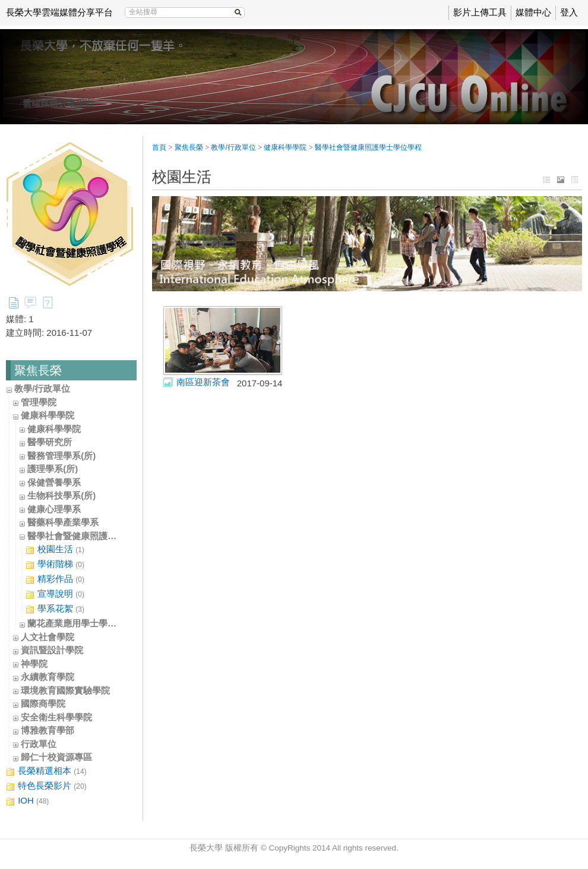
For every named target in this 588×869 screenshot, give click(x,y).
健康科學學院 (48, 415)
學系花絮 (55, 609)
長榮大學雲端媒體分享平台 (59, 12)
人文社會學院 (48, 637)
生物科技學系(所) (61, 495)
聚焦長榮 (189, 147)
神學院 (34, 664)
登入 (569, 12)
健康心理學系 (54, 509)
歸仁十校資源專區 (56, 757)
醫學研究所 (50, 442)
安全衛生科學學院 (56, 717)
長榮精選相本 (46, 771)
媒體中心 (533, 12)
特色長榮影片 (46, 786)
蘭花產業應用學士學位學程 (81, 623)
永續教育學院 (48, 677)
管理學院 (39, 402)
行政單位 (39, 744)
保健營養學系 (54, 482)
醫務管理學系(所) (61, 456)
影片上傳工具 (480, 12)
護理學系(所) (53, 469)
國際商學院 (43, 703)
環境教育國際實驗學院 (65, 690)
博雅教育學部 (48, 730)
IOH (27, 801)
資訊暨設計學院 (52, 650)
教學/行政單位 (42, 388)
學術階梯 (55, 564)
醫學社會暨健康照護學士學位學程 (94, 536)
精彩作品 (55, 579)
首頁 (159, 147)
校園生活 (55, 550)
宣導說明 (55, 594)
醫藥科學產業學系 (63, 522)
